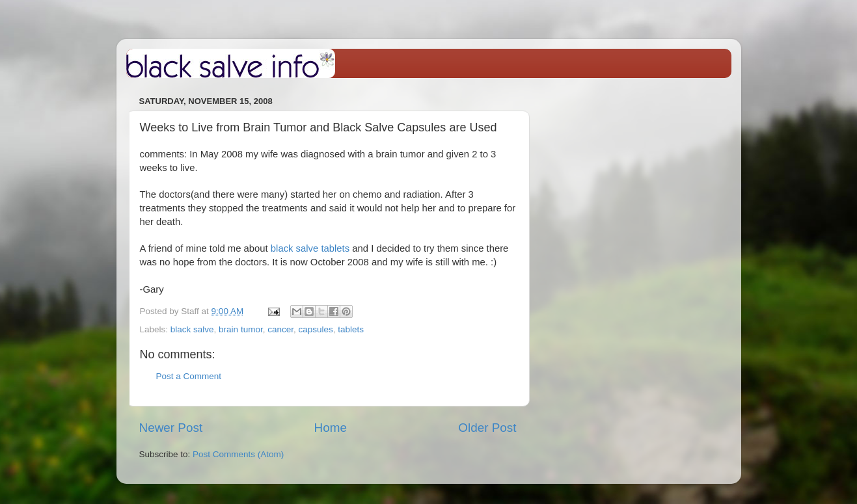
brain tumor (241, 329)
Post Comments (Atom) (238, 454)
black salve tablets (310, 248)
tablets (351, 329)
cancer (280, 329)
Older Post (487, 428)
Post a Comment (189, 376)
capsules (315, 329)
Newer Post (171, 428)
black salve (192, 329)
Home (331, 428)
